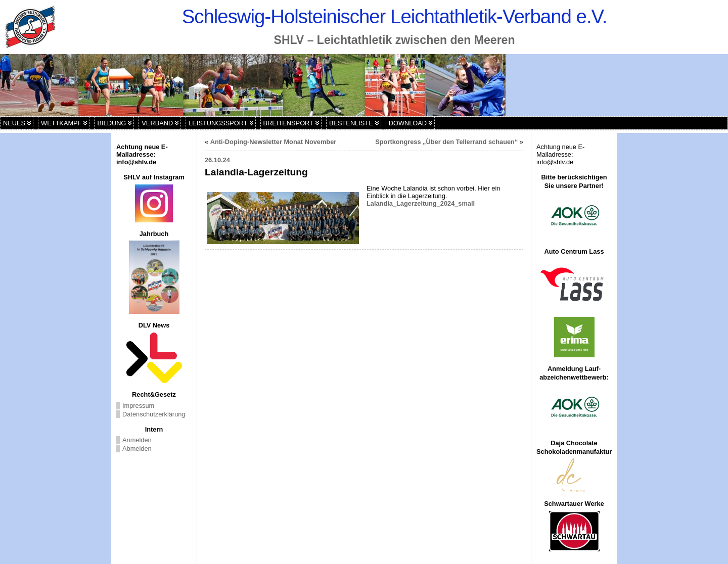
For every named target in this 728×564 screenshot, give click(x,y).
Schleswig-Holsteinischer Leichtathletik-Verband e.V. (395, 16)
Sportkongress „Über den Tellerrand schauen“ (446, 142)
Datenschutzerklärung (154, 414)
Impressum (138, 406)
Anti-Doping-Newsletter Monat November (274, 142)
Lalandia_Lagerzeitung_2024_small (421, 203)
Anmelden (137, 440)
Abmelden (137, 449)
